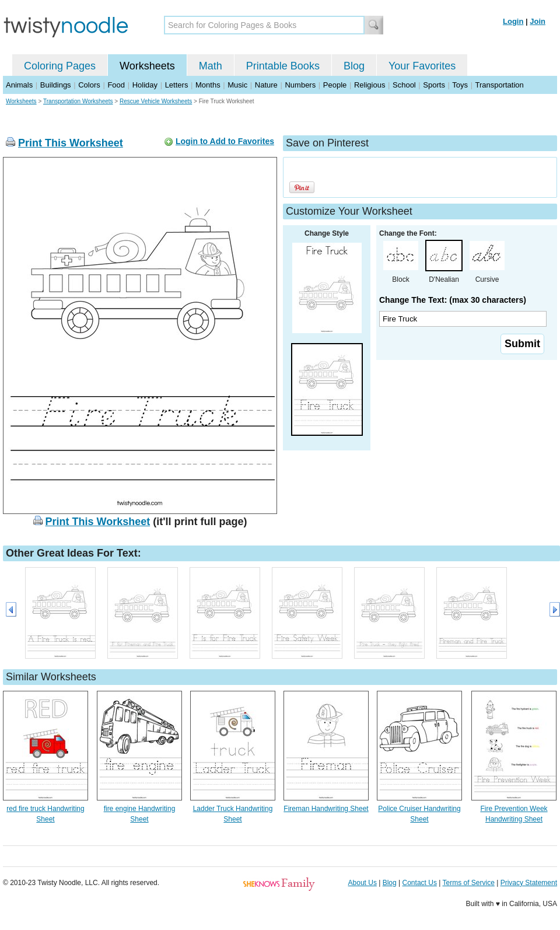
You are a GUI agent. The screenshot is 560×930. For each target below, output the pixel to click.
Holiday (145, 85)
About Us (363, 883)
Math (211, 66)
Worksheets (147, 66)
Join (538, 21)
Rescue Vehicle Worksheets (156, 101)
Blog (354, 66)
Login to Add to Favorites (225, 141)
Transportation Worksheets (78, 101)
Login (513, 21)
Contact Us (420, 883)
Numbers (300, 85)
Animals (19, 85)
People (335, 85)
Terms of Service (468, 883)
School (404, 85)
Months (208, 85)
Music (237, 85)
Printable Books (283, 66)
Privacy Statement (529, 883)
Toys (460, 85)
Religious (370, 85)
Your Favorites (422, 66)
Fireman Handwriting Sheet (326, 809)
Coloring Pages (60, 66)
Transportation (499, 85)
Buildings (56, 85)
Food (116, 85)
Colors (89, 85)
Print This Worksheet (71, 143)
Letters (177, 85)
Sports (434, 85)
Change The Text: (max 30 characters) (453, 300)
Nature (266, 85)
